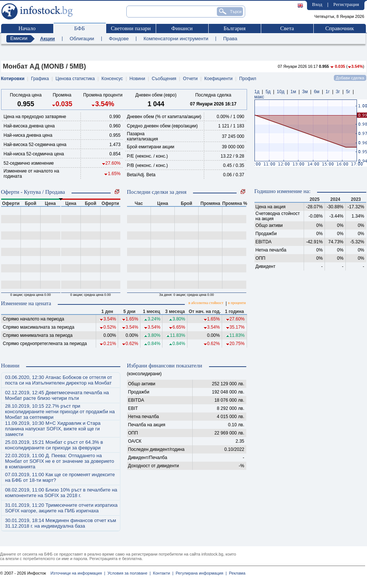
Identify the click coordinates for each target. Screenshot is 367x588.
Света (287, 28)
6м (317, 92)
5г (348, 92)
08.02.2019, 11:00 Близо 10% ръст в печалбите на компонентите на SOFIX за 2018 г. (61, 493)
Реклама (236, 573)
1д (257, 92)
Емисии (19, 38)
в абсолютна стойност (206, 303)
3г (338, 92)
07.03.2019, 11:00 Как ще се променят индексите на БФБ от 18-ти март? (60, 477)
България (235, 28)
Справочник (340, 28)
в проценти (237, 303)
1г (328, 92)
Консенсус (112, 79)
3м (305, 92)
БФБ (80, 28)
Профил (248, 79)
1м (293, 92)
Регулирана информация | (200, 573)
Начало (27, 28)
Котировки (13, 79)
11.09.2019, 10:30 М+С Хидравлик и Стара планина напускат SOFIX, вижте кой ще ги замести (53, 429)
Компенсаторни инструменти (176, 39)
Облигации (82, 39)
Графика (40, 79)
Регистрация (346, 4)
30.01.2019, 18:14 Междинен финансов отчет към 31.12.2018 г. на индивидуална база (61, 523)
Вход (317, 4)
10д (281, 92)
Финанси (182, 28)
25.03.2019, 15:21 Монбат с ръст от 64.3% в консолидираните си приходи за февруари (54, 445)
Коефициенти (218, 79)
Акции (47, 39)
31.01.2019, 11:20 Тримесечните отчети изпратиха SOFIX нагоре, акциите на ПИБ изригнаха (61, 508)
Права (230, 39)
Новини (137, 79)
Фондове (119, 39)
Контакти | (162, 573)
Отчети (190, 79)
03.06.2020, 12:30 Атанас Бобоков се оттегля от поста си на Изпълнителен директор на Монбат (59, 380)
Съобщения (164, 79)
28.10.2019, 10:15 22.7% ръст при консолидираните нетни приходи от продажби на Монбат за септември (60, 412)
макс (259, 97)
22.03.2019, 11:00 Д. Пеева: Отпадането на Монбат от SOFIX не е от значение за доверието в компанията (60, 461)
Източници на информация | (78, 573)
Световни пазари (131, 28)
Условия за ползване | (128, 573)
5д (268, 92)
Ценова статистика (75, 79)
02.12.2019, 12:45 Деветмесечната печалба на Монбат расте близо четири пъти (57, 395)
